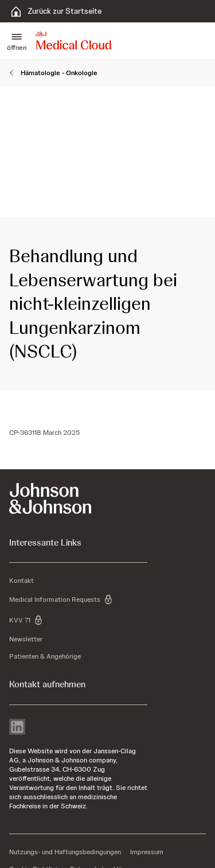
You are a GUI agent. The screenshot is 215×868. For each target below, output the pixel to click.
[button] (17, 41)
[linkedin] (17, 728)
